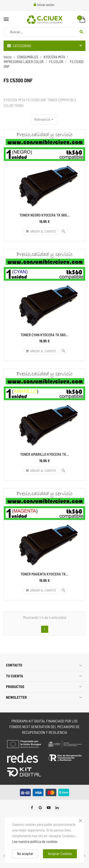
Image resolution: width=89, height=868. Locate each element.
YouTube (49, 808)
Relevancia (44, 119)
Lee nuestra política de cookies (35, 842)
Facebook (32, 808)
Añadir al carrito (41, 231)
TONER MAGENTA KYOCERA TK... (45, 574)
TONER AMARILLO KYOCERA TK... (44, 454)
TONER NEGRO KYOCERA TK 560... (44, 215)
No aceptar (25, 854)
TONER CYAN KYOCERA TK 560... (44, 335)
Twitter (40, 808)
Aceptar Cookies (60, 854)
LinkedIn (57, 808)
